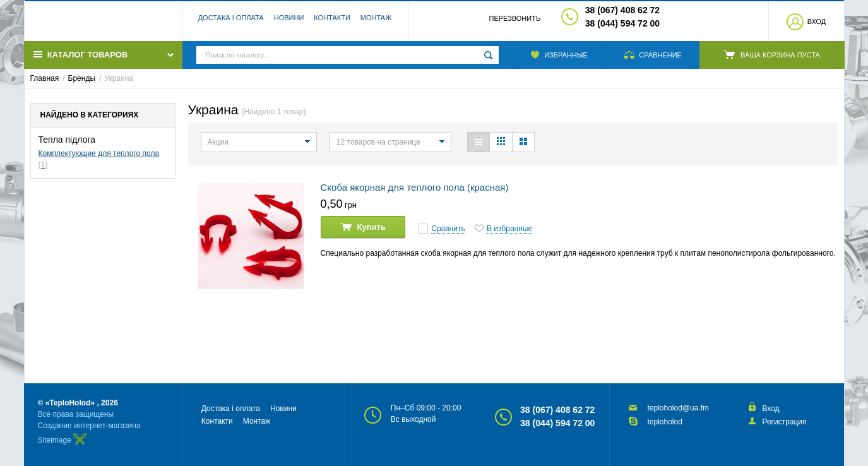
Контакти (332, 22)
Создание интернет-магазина (89, 426)
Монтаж (376, 22)
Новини (289, 22)
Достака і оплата (231, 22)
